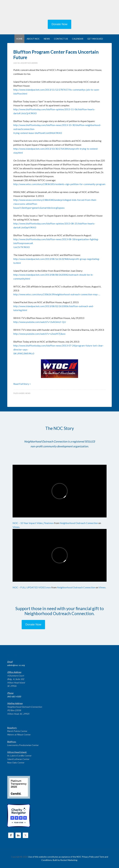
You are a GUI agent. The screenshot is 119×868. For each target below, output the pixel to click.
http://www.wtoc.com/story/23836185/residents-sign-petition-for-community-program (59, 184)
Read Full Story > (22, 384)
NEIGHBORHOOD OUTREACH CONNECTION (60, 11)
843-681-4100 (14, 697)
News (28, 393)
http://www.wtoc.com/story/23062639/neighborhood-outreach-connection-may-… (57, 294)
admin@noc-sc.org (16, 665)
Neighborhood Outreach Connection (79, 523)
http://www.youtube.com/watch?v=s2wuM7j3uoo (39, 334)
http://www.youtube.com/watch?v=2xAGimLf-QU (40, 322)
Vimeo (16, 527)
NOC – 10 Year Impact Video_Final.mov (33, 523)
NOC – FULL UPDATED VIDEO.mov (32, 587)
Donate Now (59, 24)
